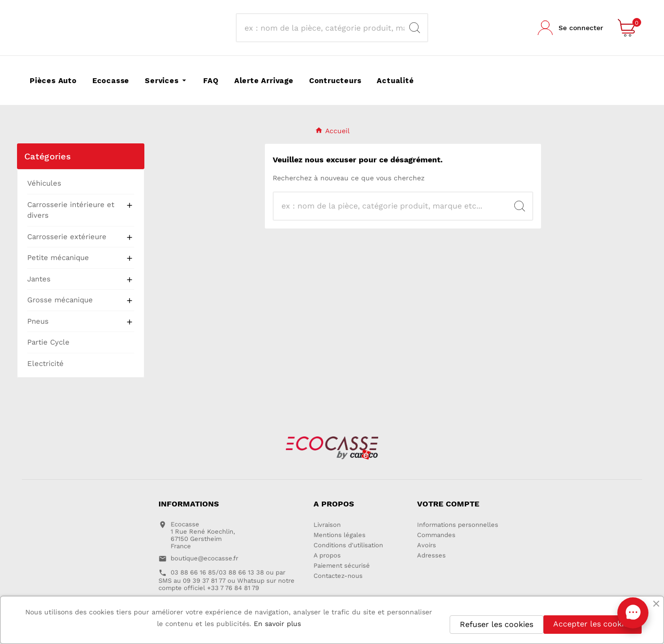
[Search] (415, 28)
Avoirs (427, 545)
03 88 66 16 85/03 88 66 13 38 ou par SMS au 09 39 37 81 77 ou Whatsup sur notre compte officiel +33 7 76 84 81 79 (227, 580)
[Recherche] (323, 28)
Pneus (38, 321)
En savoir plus (277, 624)
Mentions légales (340, 535)
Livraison (327, 525)
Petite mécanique (58, 258)
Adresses (431, 555)
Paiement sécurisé (342, 566)
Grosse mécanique (60, 300)
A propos (327, 555)
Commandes (436, 535)
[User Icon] (570, 28)
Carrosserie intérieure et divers (71, 210)
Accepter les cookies (593, 624)
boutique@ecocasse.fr (204, 558)
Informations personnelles (458, 525)
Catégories (48, 156)
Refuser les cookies (497, 624)
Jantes (39, 279)
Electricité (45, 364)
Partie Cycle (48, 342)
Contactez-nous (338, 576)
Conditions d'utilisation (348, 545)
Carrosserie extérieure (67, 237)
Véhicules (44, 183)
